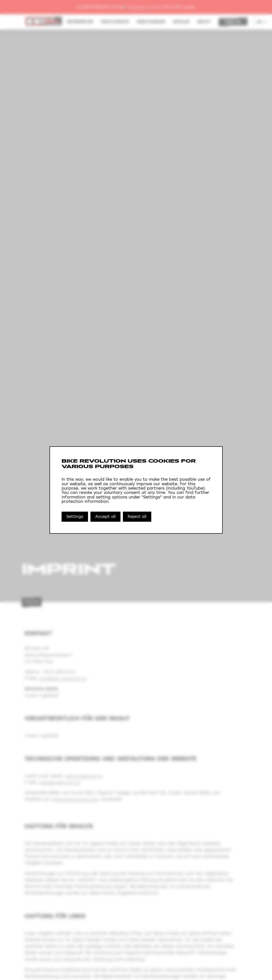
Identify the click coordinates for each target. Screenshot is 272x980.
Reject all (137, 517)
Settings (75, 517)
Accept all (105, 517)
